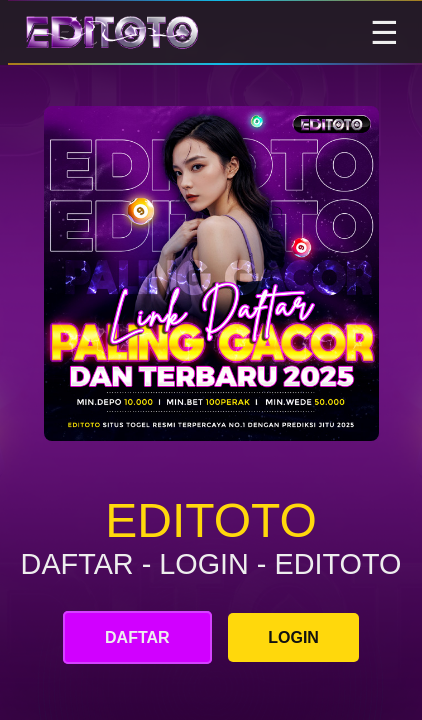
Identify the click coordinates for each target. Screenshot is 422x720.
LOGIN (293, 637)
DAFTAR (137, 637)
